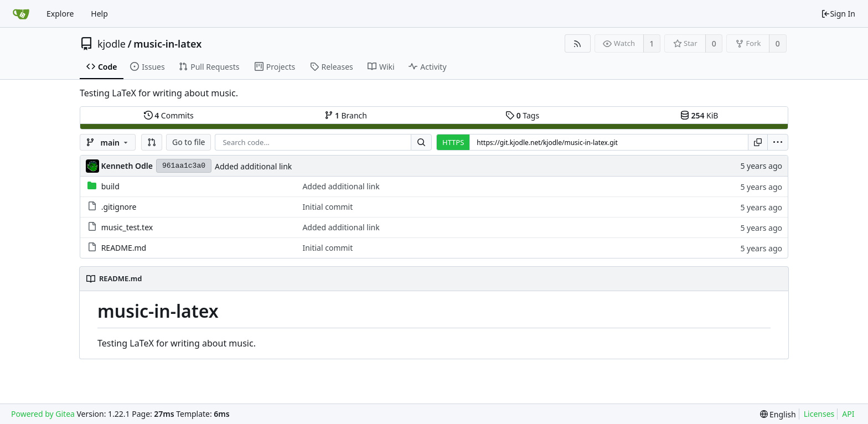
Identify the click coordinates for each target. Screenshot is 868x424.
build (110, 186)
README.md (124, 248)
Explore (60, 14)
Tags (522, 115)
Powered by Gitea (43, 414)
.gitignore (119, 207)
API (848, 414)
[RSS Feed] (578, 43)
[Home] (21, 14)
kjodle (112, 44)
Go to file (188, 142)
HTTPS (453, 142)
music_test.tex (127, 227)
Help (99, 14)
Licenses (819, 414)
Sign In (838, 14)
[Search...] (421, 142)
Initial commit (327, 207)
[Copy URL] (758, 142)
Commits (169, 115)
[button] (152, 142)
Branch (346, 115)
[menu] (778, 142)
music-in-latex (167, 44)
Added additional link (253, 166)
